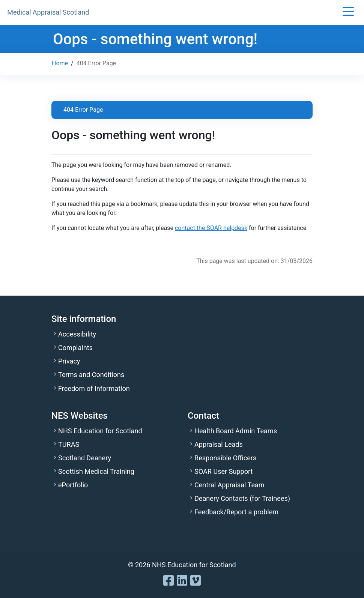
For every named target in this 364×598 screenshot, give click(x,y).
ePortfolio (73, 485)
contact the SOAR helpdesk (211, 228)
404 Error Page (83, 110)
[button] (348, 12)
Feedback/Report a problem (236, 512)
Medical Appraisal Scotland (48, 12)
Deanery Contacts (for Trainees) (242, 498)
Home (60, 63)
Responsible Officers (225, 458)
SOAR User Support (223, 471)
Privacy (69, 361)
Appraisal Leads (219, 444)
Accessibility (77, 334)
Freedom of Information (94, 388)
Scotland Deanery (85, 458)
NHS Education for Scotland (100, 431)
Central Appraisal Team (229, 485)
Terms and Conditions (91, 375)
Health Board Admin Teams (236, 431)
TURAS (69, 444)
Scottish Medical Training (96, 471)
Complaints (75, 348)
